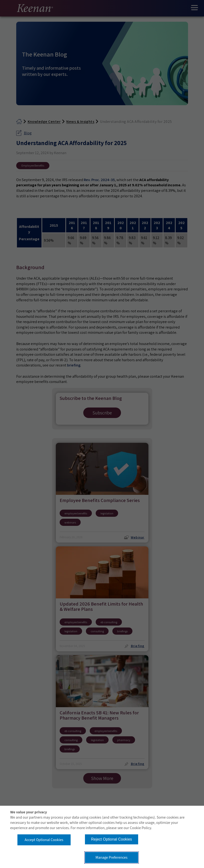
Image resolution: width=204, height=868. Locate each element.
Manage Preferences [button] (111, 858)
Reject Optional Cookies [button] (111, 839)
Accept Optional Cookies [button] (44, 840)
